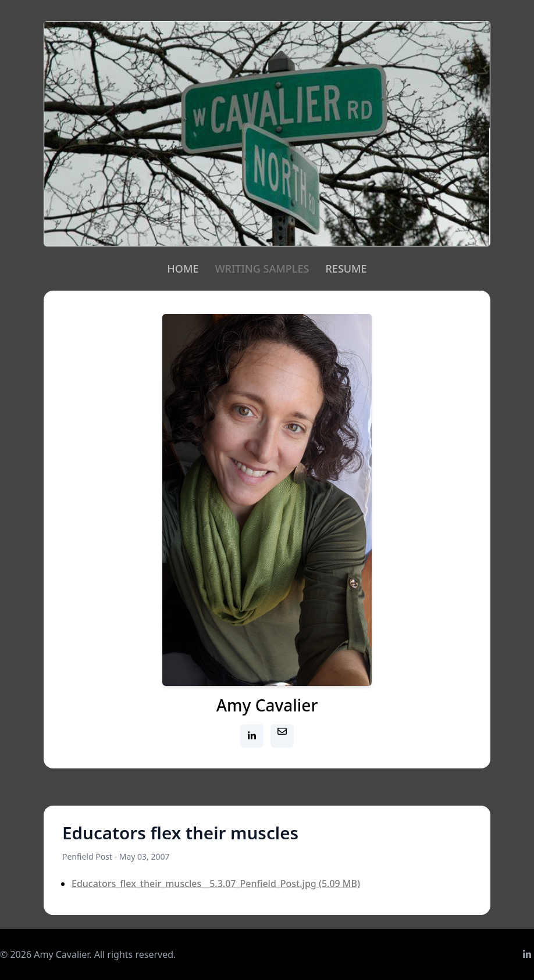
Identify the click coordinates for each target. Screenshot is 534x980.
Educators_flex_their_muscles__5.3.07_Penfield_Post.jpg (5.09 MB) (216, 884)
